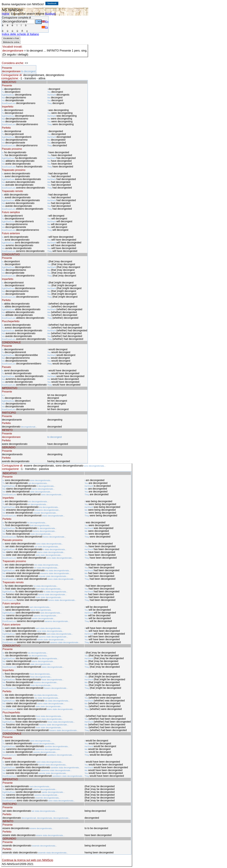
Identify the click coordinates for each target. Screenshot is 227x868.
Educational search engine (28, 14)
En (45, 22)
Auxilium (50, 14)
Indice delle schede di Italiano (20, 34)
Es (45, 27)
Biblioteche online (11, 42)
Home (6, 14)
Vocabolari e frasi (11, 38)
